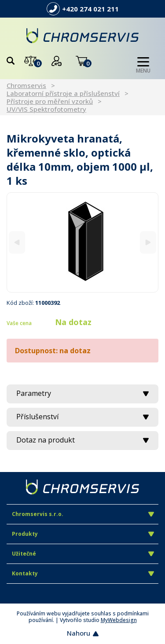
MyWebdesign (119, 620)
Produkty (83, 534)
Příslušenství (82, 417)
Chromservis (26, 85)
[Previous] (17, 242)
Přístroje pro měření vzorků (50, 101)
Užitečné (83, 554)
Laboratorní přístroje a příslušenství (63, 93)
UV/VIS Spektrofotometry (46, 109)
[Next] (148, 242)
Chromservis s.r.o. (83, 514)
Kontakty (83, 573)
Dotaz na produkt (82, 440)
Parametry (82, 393)
